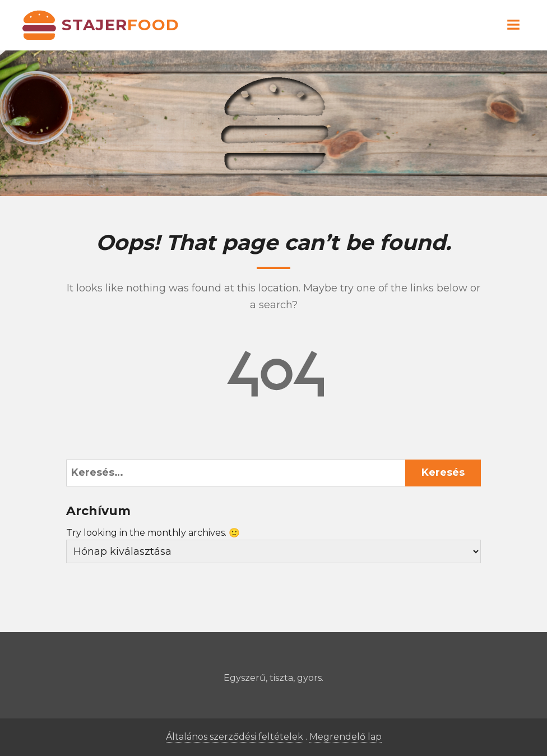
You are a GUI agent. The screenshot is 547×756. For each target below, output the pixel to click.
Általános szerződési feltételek (235, 737)
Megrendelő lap (346, 737)
